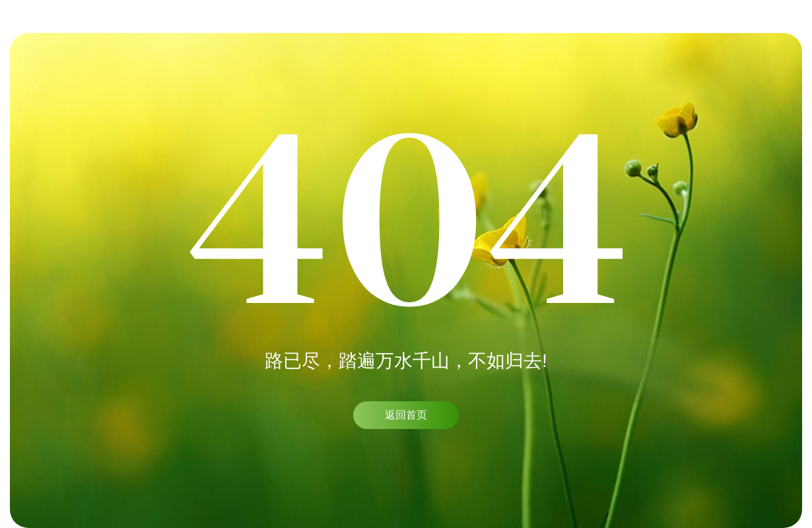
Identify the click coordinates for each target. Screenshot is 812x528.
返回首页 (406, 415)
